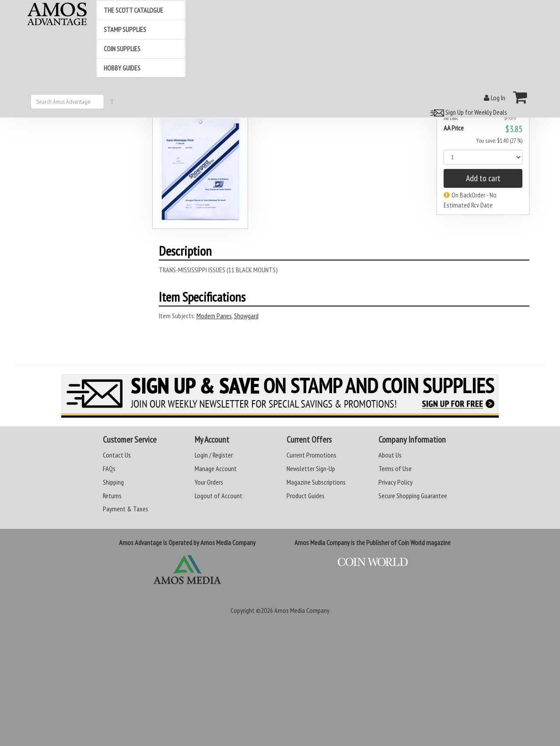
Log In (495, 98)
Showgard (246, 316)
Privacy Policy (395, 482)
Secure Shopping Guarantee (413, 496)
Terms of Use (395, 468)
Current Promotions (311, 455)
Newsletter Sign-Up (311, 468)
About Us (390, 455)
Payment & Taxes (126, 509)
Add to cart (483, 178)
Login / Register (214, 455)
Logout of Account (219, 496)
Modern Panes (214, 316)
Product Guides (306, 496)
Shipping (113, 482)
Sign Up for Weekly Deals (467, 112)
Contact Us (117, 455)
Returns (112, 496)
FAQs (109, 468)
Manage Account (216, 468)
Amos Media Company (302, 610)
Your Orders (209, 482)
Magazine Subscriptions (316, 482)
